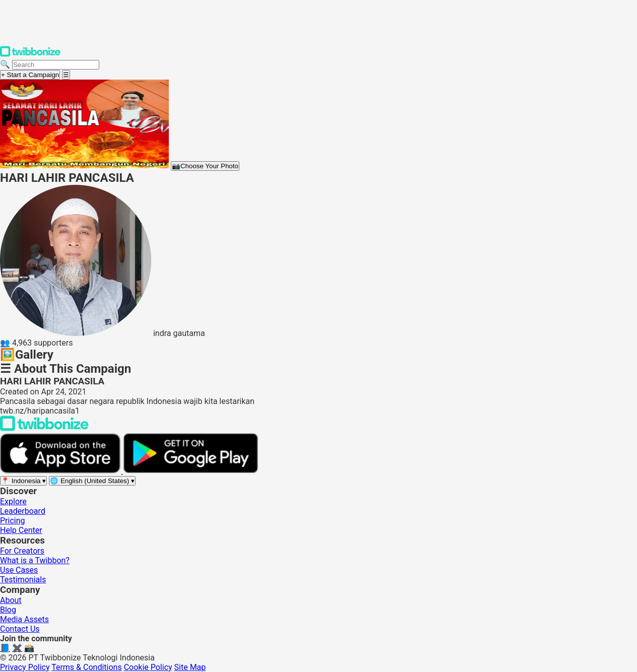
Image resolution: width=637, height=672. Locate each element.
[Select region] (23, 481)
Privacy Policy (25, 667)
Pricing (13, 521)
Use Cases (19, 570)
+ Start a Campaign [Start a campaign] (30, 75)
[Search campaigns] (56, 65)
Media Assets (24, 619)
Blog (8, 610)
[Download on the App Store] (61, 471)
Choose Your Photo (205, 166)
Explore (13, 501)
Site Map (190, 667)
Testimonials (23, 580)
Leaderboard (23, 511)
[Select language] (92, 481)
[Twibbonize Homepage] (30, 55)
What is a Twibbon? (35, 560)
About (11, 600)
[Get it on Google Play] (190, 471)
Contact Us (20, 629)
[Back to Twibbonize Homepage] (44, 428)
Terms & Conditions (87, 667)
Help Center (21, 530)
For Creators (22, 551)
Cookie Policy (148, 667)
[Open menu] (66, 75)
